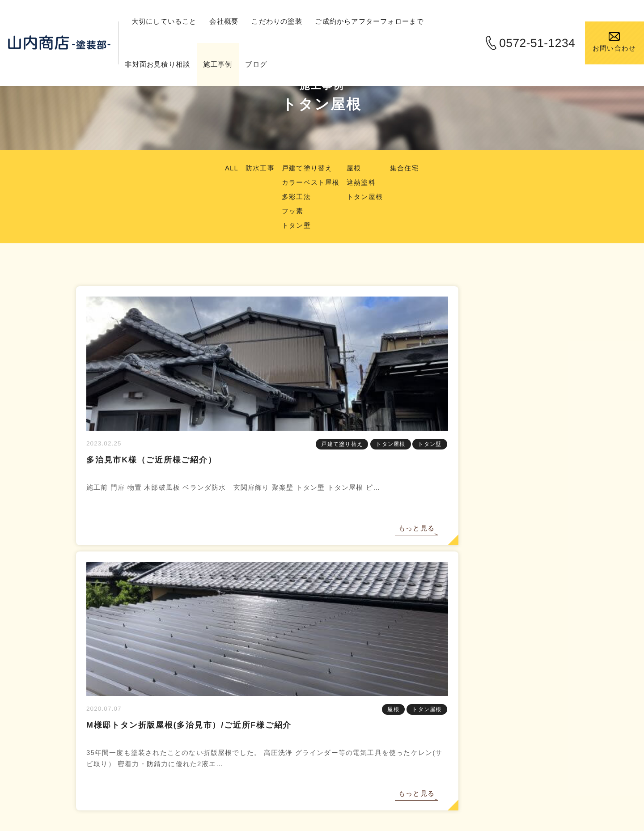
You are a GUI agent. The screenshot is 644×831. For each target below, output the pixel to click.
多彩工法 (294, 197)
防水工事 (256, 168)
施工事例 (238, 64)
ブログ (278, 64)
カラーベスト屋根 (310, 182)
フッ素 (291, 211)
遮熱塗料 (363, 182)
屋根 (356, 168)
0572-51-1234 (529, 43)
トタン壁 (294, 225)
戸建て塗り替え (306, 168)
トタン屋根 (367, 197)
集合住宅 (409, 168)
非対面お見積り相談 (175, 64)
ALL (226, 168)
